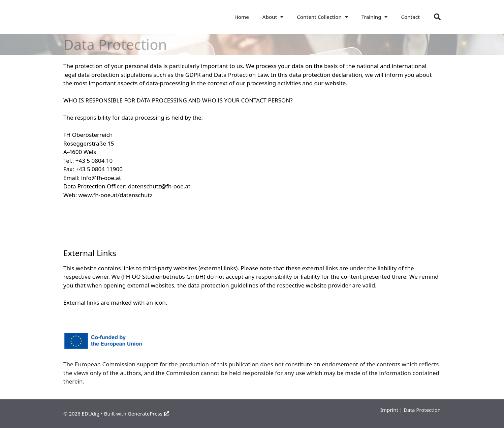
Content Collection (322, 17)
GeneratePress (148, 414)
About (273, 17)
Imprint (389, 410)
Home (242, 17)
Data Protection (422, 410)
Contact (410, 17)
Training (375, 17)
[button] (437, 17)
